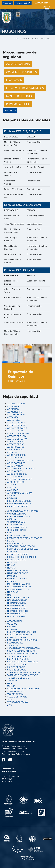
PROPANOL (13, 629)
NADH (10, 595)
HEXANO (11, 568)
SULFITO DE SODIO (16, 667)
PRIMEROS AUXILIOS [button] (18, 104)
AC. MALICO (13, 409)
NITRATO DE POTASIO (18, 611)
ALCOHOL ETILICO (16, 482)
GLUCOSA (12, 562)
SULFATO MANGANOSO (18, 656)
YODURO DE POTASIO (18, 702)
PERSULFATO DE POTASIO (19, 635)
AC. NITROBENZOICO (17, 415)
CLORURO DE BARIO (17, 530)
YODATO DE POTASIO (17, 697)
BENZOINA (12, 498)
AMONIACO (13, 490)
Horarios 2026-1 (23, 3)
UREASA (11, 686)
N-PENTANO (13, 592)
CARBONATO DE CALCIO (19, 504)
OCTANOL (12, 624)
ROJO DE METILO (15, 643)
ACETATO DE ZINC (16, 444)
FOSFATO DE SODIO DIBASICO (22, 557)
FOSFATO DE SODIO (17, 560)
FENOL (10, 541)
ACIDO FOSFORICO (16, 463)
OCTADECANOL (15, 621)
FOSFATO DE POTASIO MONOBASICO (25, 538)
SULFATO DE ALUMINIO (18, 659)
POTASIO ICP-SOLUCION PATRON (23, 640)
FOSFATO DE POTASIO (18, 554)
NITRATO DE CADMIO (17, 600)
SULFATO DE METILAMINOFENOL (23, 662)
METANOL (12, 581)
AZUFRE (11, 496)
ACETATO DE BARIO (17, 425)
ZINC (10, 705)
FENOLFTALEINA (15, 543)
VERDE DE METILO (16, 691)
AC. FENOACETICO (16, 404)
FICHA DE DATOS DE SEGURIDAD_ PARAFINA (23, 550)
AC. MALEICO (14, 406)
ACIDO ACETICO (15, 471)
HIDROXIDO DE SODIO (18, 573)
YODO (10, 699)
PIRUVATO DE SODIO (17, 637)
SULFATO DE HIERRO (17, 664)
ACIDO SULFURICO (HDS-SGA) (21, 469)
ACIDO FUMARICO (16, 447)
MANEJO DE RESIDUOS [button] (20, 96)
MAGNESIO (12, 576)
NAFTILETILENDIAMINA (18, 598)
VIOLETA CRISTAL (16, 694)
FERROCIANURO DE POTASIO (21, 546)
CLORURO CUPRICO (17, 525)
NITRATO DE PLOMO (17, 608)
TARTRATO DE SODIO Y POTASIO (23, 675)
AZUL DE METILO (15, 450)
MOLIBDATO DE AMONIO (19, 584)
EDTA (10, 533)
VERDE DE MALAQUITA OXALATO (23, 689)
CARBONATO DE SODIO (18, 516)
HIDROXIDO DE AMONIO (19, 571)
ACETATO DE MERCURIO (19, 433)
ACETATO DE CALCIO (17, 428)
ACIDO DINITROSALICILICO (20, 460)
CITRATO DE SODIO (16, 522)
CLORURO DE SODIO (17, 527)
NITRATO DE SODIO (16, 614)
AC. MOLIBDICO (15, 412)
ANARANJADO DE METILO (20, 493)
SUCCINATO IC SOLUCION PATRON (24, 648)
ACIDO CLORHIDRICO (17, 474)
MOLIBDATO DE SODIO (18, 589)
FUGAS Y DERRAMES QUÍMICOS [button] (25, 88)
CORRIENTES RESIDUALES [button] (21, 72)
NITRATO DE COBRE (17, 603)
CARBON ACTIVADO (17, 514)
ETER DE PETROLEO (17, 535)
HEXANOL (12, 565)
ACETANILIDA (14, 420)
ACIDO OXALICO (15, 466)
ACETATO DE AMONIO (18, 423)
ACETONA (12, 452)
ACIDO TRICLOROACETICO (20, 479)
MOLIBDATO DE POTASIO (19, 587)
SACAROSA (13, 645)
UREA (10, 683)
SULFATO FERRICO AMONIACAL (22, 654)
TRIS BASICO (13, 681)
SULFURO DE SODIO (17, 670)
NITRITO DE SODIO (16, 616)
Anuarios (7, 3)
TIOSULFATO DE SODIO (18, 678)
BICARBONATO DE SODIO (19, 501)
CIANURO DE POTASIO (18, 506)
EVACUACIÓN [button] (14, 80)
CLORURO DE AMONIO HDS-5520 (23, 511)
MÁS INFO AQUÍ (16, 381)
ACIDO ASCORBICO (16, 455)
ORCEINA (12, 627)
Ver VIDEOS (10, 110)
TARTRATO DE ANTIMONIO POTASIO (24, 672)
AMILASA (12, 487)
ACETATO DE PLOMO (17, 439)
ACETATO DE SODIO (17, 442)
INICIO (17, 39)
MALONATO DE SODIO (18, 579)
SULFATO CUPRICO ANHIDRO (21, 651)
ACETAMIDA (13, 417)
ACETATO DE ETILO (16, 431)
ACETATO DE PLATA (17, 436)
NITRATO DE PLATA (16, 606)
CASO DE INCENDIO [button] (18, 64)
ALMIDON (12, 485)
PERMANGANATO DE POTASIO (22, 632)
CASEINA (12, 519)
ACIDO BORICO (14, 458)
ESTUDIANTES (42, 3)
